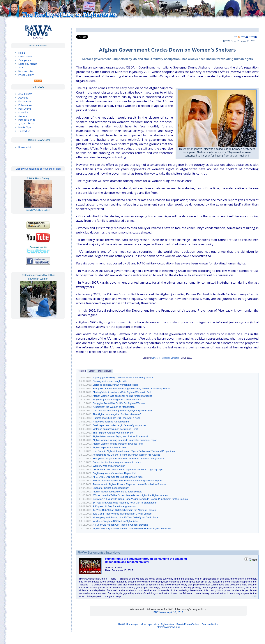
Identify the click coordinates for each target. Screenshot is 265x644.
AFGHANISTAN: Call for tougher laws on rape (118, 477)
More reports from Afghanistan (157, 624)
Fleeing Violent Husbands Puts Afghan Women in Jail (122, 392)
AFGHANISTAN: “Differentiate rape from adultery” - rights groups (128, 470)
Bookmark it (25, 147)
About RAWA (25, 94)
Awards (23, 116)
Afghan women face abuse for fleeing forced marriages (122, 396)
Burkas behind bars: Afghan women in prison (117, 462)
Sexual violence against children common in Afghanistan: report (127, 481)
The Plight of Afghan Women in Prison (113, 433)
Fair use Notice (210, 624)
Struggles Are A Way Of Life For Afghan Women (119, 403)
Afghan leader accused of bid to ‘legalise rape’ (118, 492)
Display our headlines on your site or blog (38, 169)
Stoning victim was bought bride (110, 381)
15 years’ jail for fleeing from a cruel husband (117, 400)
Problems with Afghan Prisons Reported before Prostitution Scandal (129, 484)
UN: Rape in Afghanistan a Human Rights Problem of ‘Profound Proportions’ (134, 451)
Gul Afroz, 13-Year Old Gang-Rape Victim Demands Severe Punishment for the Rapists (140, 499)
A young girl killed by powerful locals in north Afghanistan (123, 377)
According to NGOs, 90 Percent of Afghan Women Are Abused (126, 455)
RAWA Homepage (128, 624)
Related (82, 371)
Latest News (25, 56)
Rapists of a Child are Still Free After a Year (116, 418)
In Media (23, 112)
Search (22, 67)
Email (252, 37)
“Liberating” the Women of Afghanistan (114, 407)
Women (154, 358)
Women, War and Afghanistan (109, 466)
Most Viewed (105, 371)
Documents (25, 101)
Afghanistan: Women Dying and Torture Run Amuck (121, 436)
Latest (92, 371)
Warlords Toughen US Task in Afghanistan (116, 521)
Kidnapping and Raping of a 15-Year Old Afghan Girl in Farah (126, 517)
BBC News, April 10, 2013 (168, 612)
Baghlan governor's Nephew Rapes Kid (114, 473)
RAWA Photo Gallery (188, 624)
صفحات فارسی (26, 123)
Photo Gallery (26, 75)
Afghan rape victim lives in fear (109, 447)
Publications (25, 105)
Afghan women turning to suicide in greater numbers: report (125, 440)
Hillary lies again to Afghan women (112, 422)
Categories (25, 60)
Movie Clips (25, 127)
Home (22, 53)
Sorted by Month (28, 64)
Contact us (24, 131)
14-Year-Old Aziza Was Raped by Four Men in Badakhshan (125, 503)
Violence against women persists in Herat (115, 429)
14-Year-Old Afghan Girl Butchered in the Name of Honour (124, 510)
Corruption (175, 358)
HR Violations (164, 358)
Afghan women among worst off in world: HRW (118, 444)
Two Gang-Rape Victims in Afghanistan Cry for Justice (122, 514)
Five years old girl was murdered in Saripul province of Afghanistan (129, 458)
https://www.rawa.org (168, 627)
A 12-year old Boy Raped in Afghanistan (114, 506)
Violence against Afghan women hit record (116, 385)
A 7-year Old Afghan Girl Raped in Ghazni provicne (120, 525)
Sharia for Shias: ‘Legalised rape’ (111, 488)
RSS (236, 37)
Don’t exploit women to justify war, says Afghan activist (122, 411)
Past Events (25, 109)
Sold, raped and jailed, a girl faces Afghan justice (119, 425)
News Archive (26, 71)
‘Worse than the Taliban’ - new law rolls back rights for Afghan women (130, 495)
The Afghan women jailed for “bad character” (117, 414)
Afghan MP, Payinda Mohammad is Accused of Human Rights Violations (132, 528)
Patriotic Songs (27, 120)
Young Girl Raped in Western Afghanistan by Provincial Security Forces (131, 388)
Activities (23, 98)
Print (243, 37)
